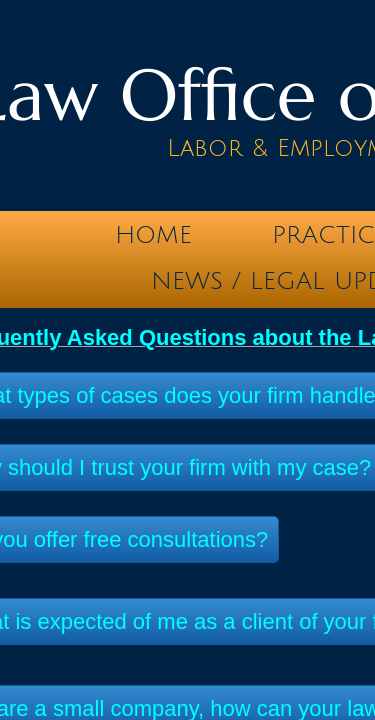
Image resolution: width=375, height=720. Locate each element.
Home (153, 235)
